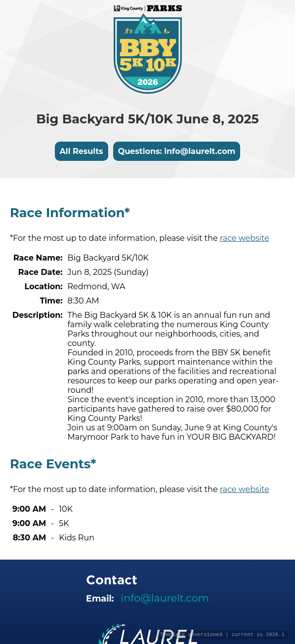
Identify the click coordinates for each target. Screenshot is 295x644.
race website (245, 238)
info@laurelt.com (165, 598)
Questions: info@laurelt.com (177, 151)
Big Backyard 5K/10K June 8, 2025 (147, 119)
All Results (82, 151)
